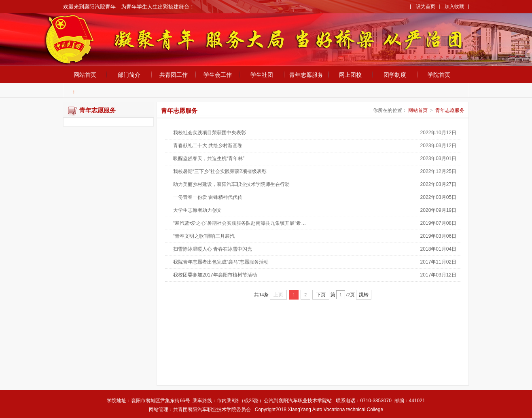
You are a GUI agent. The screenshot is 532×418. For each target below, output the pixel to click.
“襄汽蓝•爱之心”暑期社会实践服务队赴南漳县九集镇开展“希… (240, 223)
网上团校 (350, 75)
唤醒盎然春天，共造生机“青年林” (209, 158)
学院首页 (439, 75)
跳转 (364, 295)
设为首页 (426, 6)
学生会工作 (218, 75)
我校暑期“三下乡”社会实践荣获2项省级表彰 (220, 171)
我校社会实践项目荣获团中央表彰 (210, 133)
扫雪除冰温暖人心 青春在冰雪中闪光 (213, 249)
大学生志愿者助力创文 (197, 210)
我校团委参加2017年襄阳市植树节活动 (215, 275)
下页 (321, 295)
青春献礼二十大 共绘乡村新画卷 (208, 146)
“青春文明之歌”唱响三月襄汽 (204, 236)
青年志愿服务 (306, 75)
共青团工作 (174, 75)
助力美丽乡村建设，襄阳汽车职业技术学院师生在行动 (231, 184)
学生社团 (262, 75)
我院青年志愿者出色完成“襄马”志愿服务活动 (221, 262)
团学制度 (395, 75)
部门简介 (129, 75)
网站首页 (85, 75)
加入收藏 (454, 6)
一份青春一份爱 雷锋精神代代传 (208, 197)
